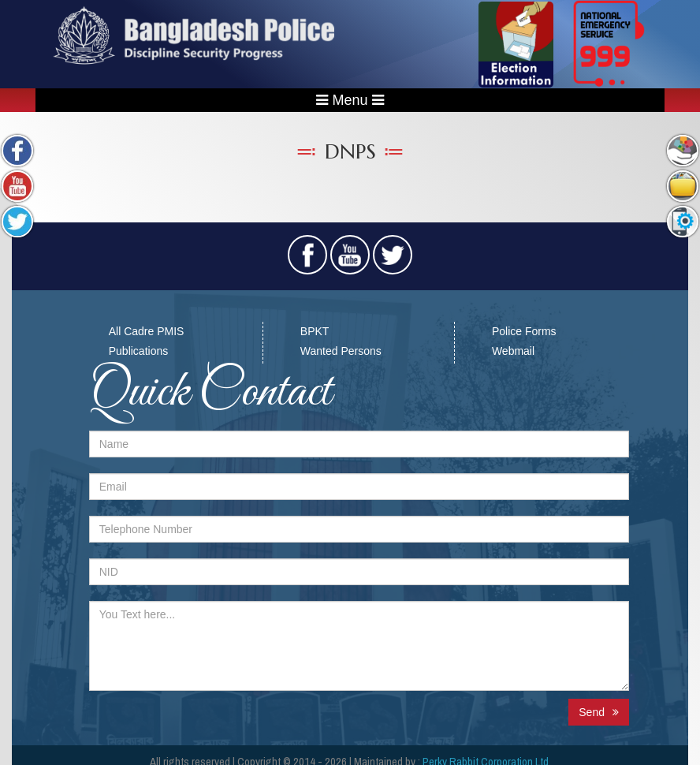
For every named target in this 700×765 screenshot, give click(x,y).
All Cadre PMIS (147, 331)
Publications (139, 351)
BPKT (315, 331)
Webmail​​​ (513, 351)
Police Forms (524, 331)
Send (599, 712)
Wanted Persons (341, 351)
